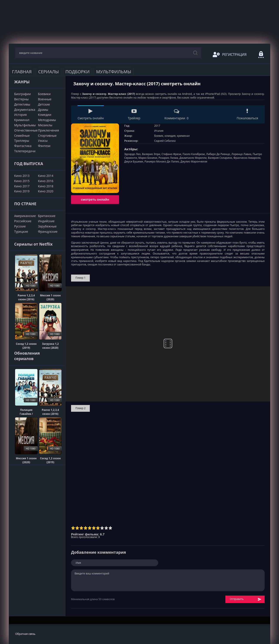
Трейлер (134, 114)
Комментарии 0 (176, 114)
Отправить (246, 599)
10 (110, 528)
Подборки (77, 72)
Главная (22, 72)
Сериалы (48, 72)
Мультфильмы (114, 72)
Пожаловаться (247, 114)
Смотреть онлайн (91, 114)
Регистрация (230, 55)
